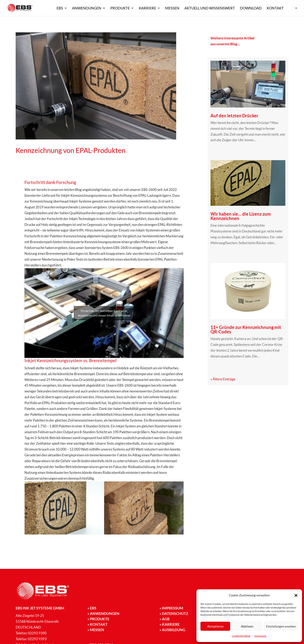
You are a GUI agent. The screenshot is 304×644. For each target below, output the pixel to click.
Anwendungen (87, 8)
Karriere (147, 8)
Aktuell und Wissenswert (210, 8)
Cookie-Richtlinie (241, 636)
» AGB (165, 619)
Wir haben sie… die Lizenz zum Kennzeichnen (241, 216)
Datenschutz (174, 613)
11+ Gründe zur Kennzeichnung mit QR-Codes (246, 329)
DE (291, 8)
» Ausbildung (172, 630)
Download (251, 8)
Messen (172, 8)
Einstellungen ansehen (281, 626)
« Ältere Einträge (223, 379)
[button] (296, 595)
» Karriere (170, 624)
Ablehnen (247, 626)
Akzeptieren (215, 626)
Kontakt (275, 8)
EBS (60, 8)
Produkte (120, 8)
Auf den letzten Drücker (234, 116)
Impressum (260, 636)
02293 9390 (37, 633)
